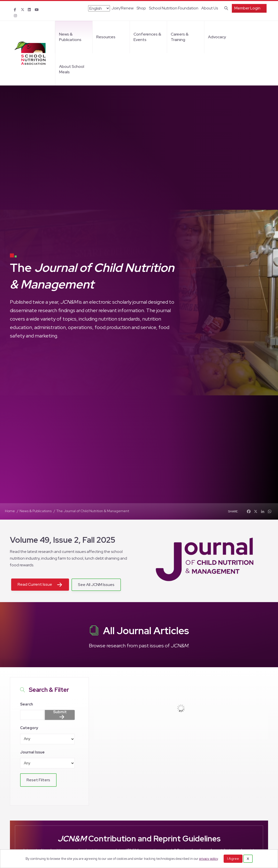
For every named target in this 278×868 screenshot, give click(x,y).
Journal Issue (32, 752)
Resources (106, 37)
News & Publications (70, 37)
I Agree (233, 859)
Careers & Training (180, 37)
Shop (141, 8)
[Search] (225, 8)
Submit (60, 712)
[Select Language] (99, 8)
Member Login (247, 8)
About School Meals (72, 69)
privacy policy (208, 859)
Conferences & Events (147, 37)
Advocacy (217, 37)
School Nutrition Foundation (174, 8)
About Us (210, 8)
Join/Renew (122, 8)
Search (27, 704)
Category (29, 728)
